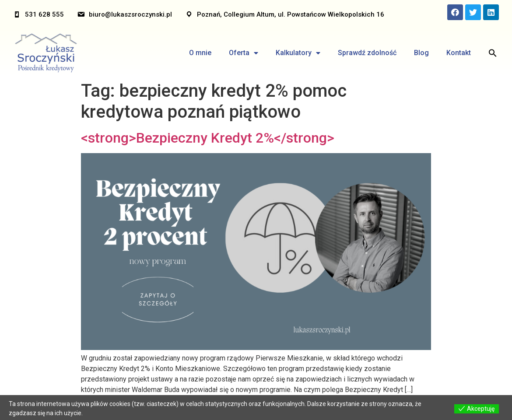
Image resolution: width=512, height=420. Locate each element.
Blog (421, 53)
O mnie (200, 53)
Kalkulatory (298, 53)
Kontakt (459, 53)
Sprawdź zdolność (367, 53)
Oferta (244, 53)
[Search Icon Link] (493, 53)
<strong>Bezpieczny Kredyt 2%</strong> (208, 138)
